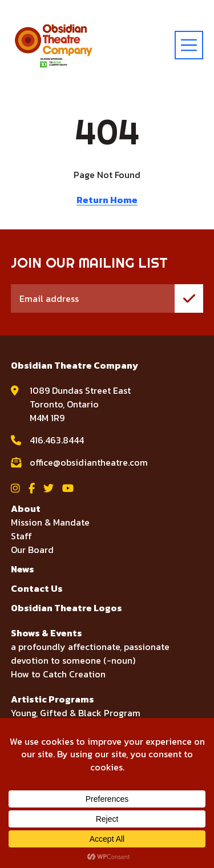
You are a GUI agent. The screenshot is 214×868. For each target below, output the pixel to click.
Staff (21, 536)
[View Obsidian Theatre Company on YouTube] (68, 488)
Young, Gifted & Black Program (76, 713)
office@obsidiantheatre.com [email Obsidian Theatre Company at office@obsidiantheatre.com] (89, 462)
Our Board (32, 550)
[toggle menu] (189, 45)
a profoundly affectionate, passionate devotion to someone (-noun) (90, 653)
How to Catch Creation (58, 674)
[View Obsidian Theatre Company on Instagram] (15, 488)
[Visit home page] (54, 45)
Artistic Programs (53, 699)
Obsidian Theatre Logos (66, 608)
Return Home (107, 200)
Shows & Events (47, 633)
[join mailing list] (189, 298)
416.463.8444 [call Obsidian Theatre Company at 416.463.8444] (57, 440)
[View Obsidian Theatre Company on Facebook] (32, 488)
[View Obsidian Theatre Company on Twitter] (49, 488)
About (26, 508)
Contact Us (37, 588)
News (23, 569)
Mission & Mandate (50, 522)
